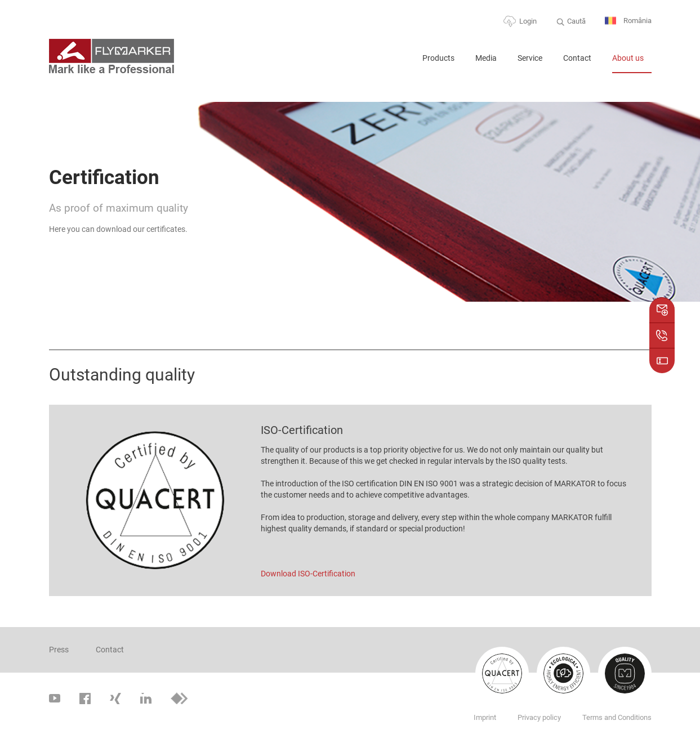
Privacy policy (539, 717)
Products (438, 58)
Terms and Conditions (617, 717)
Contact (577, 58)
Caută (576, 21)
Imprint (485, 717)
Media (486, 58)
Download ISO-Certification (308, 574)
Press (59, 650)
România (628, 21)
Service (530, 58)
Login (528, 21)
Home (400, 63)
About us (628, 58)
